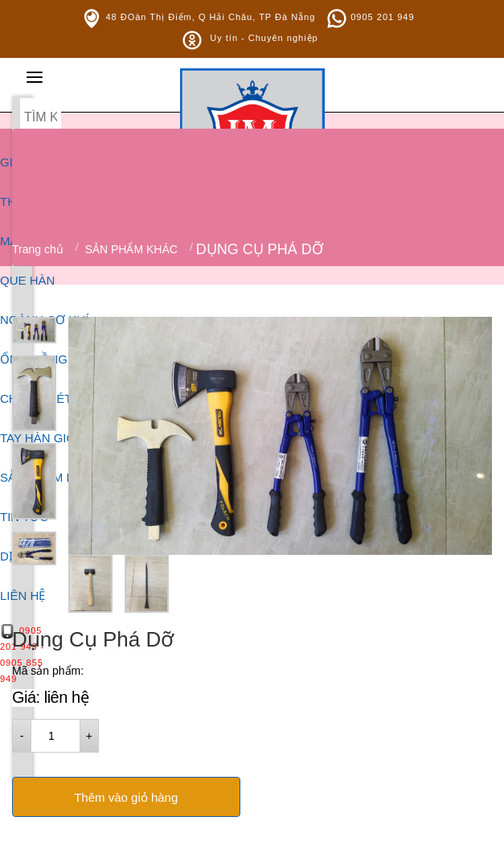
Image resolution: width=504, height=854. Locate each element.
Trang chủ (38, 249)
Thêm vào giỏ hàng (126, 797)
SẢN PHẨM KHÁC (131, 249)
